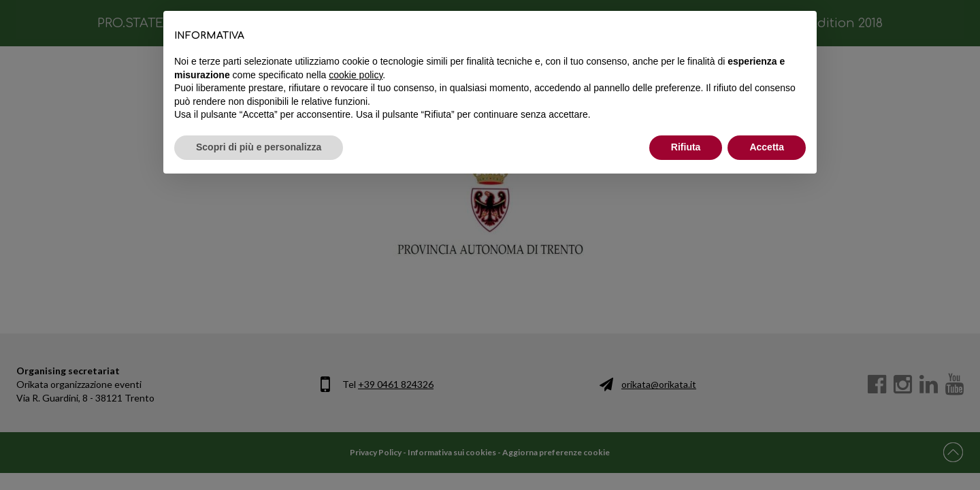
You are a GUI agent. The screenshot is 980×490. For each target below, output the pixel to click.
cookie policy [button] (356, 75)
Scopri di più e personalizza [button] (259, 147)
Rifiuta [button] (686, 147)
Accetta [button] (767, 147)
